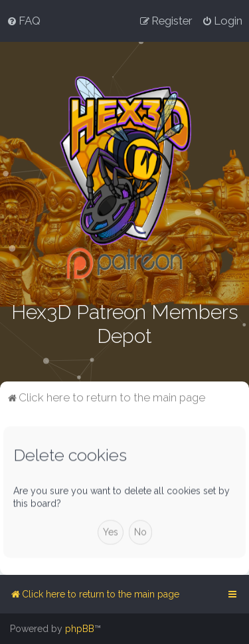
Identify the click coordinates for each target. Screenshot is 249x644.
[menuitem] (24, 21)
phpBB (80, 629)
